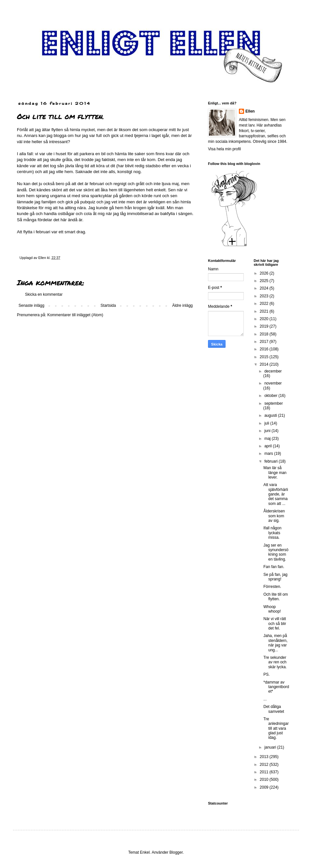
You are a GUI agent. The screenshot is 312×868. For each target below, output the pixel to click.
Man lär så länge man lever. (275, 473)
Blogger (176, 852)
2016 (265, 349)
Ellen (250, 111)
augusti (271, 415)
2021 (265, 311)
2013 (265, 757)
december (273, 371)
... (265, 699)
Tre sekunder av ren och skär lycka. (275, 662)
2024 (265, 288)
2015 (265, 357)
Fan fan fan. (274, 567)
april (268, 446)
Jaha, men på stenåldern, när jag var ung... (275, 643)
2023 (265, 296)
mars (269, 454)
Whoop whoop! (272, 609)
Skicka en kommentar (44, 294)
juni (268, 431)
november (273, 383)
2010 (265, 780)
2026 (265, 273)
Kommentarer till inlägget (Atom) (75, 315)
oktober (271, 396)
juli (267, 423)
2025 (265, 281)
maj (268, 439)
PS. (266, 674)
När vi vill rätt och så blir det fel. (275, 624)
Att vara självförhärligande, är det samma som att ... (276, 494)
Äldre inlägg (182, 305)
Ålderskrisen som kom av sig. (274, 516)
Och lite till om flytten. (275, 597)
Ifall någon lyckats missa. (272, 533)
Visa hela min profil (224, 149)
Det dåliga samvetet (274, 709)
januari (271, 747)
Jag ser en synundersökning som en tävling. (276, 552)
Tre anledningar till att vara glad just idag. (276, 728)
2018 (265, 334)
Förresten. (272, 587)
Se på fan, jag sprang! (275, 577)
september (273, 403)
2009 (265, 787)
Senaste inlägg (31, 305)
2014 (265, 364)
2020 (265, 319)
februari (271, 461)
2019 (265, 326)
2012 (265, 765)
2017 (265, 342)
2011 (265, 772)
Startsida (108, 305)
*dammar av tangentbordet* (276, 687)
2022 (265, 304)
